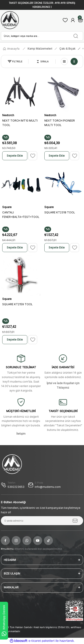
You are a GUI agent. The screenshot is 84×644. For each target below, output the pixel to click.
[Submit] (75, 521)
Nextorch (8, 115)
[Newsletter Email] (42, 521)
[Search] (42, 36)
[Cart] (80, 20)
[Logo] (10, 20)
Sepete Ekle (15, 156)
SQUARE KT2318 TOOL (60, 212)
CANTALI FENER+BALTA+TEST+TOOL (21, 215)
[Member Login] (73, 20)
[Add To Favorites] (33, 156)
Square (7, 207)
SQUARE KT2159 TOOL (17, 304)
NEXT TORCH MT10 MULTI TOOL (20, 123)
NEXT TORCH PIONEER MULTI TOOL (60, 123)
